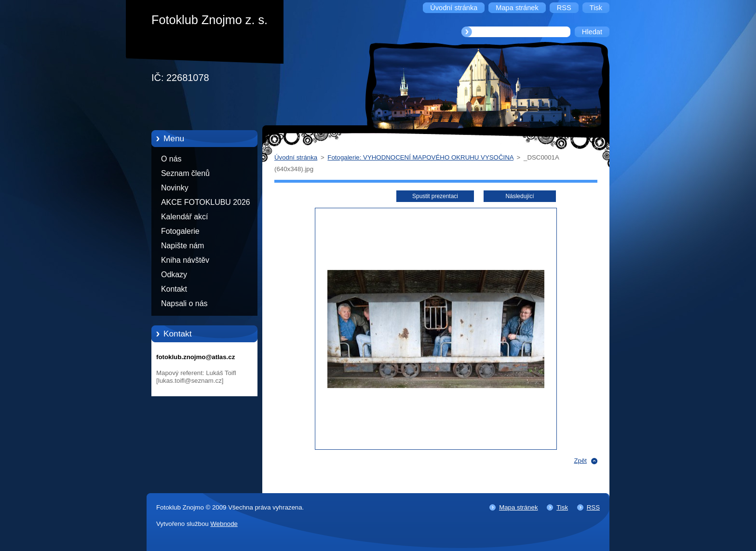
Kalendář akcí (184, 217)
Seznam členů (185, 173)
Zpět (580, 461)
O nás (171, 159)
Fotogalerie (180, 231)
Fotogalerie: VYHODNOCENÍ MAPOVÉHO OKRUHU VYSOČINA (420, 157)
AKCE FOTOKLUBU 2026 (206, 202)
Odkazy (174, 275)
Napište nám (182, 246)
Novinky (175, 188)
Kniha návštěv (185, 260)
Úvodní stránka (296, 157)
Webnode (224, 524)
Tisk (562, 507)
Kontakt (174, 289)
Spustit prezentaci (435, 196)
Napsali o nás (184, 303)
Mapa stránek (518, 507)
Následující (520, 196)
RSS (593, 507)
